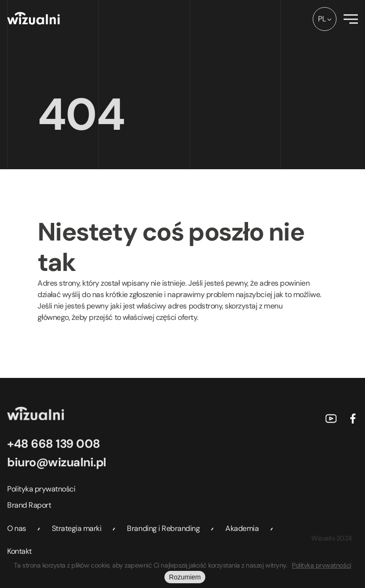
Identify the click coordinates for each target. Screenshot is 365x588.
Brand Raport (29, 505)
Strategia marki (77, 528)
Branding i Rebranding (163, 528)
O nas (17, 528)
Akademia (242, 528)
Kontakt (19, 551)
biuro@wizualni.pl (57, 462)
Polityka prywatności (41, 489)
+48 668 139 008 (54, 444)
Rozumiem (185, 577)
